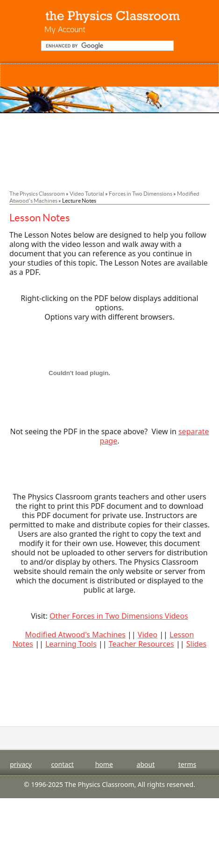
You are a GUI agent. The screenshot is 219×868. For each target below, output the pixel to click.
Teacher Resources (141, 644)
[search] (106, 46)
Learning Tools (71, 644)
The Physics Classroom (37, 194)
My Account (65, 29)
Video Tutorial (87, 194)
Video (148, 635)
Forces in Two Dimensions (141, 194)
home (104, 764)
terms (187, 764)
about (146, 764)
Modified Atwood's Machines (75, 635)
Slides (197, 644)
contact (62, 764)
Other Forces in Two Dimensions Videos (119, 616)
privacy (21, 764)
